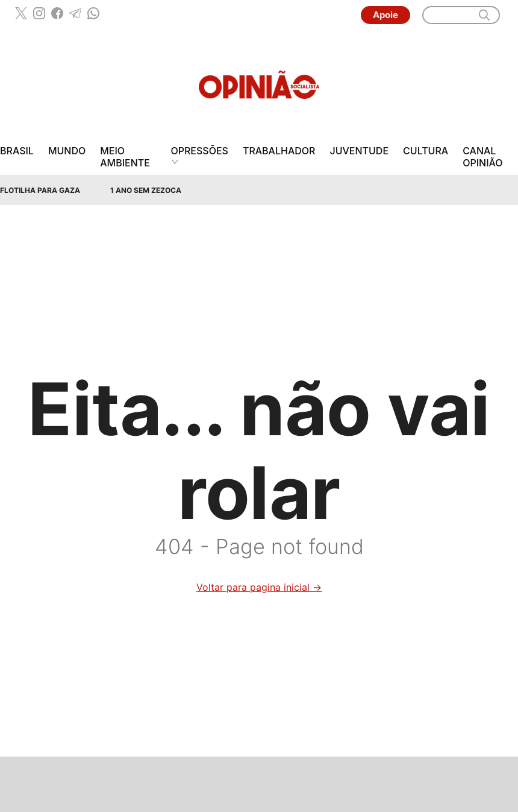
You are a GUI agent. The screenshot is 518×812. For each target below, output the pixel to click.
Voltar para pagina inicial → (259, 587)
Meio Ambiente (125, 157)
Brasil (17, 151)
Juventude (359, 151)
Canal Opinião (482, 157)
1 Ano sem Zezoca (146, 190)
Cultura (426, 151)
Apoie (385, 15)
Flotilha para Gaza (40, 190)
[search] (484, 15)
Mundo (67, 151)
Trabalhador (279, 151)
